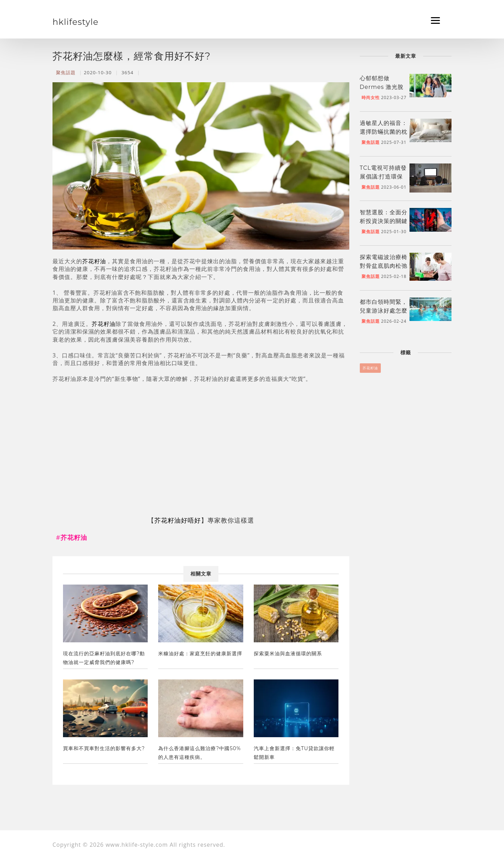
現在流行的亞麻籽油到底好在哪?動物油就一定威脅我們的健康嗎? (104, 658)
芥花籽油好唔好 (178, 520)
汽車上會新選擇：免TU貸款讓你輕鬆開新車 (294, 753)
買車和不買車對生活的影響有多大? (104, 748)
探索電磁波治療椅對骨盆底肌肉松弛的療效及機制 (384, 266)
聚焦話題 (66, 72)
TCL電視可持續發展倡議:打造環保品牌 (383, 177)
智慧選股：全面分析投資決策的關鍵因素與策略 (384, 221)
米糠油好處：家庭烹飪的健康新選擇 (200, 654)
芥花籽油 (94, 261)
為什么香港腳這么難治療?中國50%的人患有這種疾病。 (199, 753)
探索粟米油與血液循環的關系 (288, 654)
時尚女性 (371, 97)
